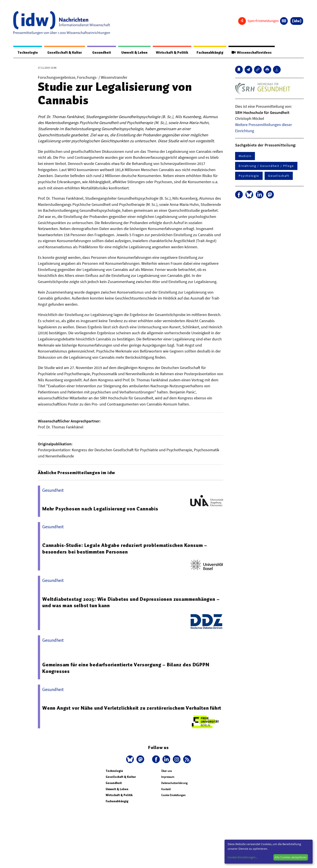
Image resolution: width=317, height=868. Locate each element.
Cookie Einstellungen (173, 795)
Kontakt (166, 789)
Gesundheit (100, 53)
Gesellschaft (279, 176)
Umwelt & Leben (132, 53)
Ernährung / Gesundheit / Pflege (266, 166)
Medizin (245, 156)
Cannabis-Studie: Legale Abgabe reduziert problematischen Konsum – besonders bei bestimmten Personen (125, 549)
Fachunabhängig (209, 53)
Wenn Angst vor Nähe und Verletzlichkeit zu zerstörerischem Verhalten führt (132, 708)
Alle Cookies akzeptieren (291, 857)
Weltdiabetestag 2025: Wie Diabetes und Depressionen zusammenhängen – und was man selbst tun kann (131, 603)
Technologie (27, 53)
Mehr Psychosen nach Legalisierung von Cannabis (100, 509)
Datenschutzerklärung (174, 783)
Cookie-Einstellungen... (243, 857)
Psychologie (249, 176)
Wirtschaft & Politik (170, 53)
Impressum (168, 777)
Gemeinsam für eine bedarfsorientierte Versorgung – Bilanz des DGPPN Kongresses (126, 668)
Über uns (166, 771)
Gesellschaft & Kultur (64, 53)
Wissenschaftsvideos (251, 53)
